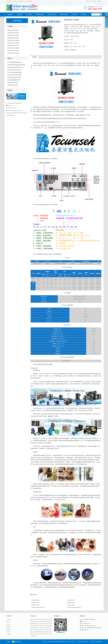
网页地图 (99, 1)
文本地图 (8, 634)
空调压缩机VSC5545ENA (13, 48)
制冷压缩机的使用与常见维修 (14, 77)
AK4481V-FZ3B (71, 605)
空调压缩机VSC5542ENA (13, 51)
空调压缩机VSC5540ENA (13, 53)
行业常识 (74, 14)
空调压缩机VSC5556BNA (13, 33)
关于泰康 (29, 14)
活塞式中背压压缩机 (44, 624)
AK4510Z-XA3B (71, 600)
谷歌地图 (94, 1)
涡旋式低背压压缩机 (44, 634)
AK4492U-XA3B (35, 603)
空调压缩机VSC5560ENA (13, 30)
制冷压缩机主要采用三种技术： (15, 70)
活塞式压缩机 (40, 14)
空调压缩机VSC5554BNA (13, 38)
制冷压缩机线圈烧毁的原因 (14, 80)
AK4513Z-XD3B (35, 600)
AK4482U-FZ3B (35, 605)
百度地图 (88, 1)
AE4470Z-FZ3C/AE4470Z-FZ (38, 607)
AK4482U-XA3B (71, 603)
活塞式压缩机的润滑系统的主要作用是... (17, 65)
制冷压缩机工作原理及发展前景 (15, 75)
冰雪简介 (20, 14)
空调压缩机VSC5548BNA (13, 43)
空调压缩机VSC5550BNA (13, 40)
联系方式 (84, 14)
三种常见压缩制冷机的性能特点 (15, 72)
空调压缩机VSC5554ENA (13, 35)
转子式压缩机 (52, 14)
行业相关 (8, 624)
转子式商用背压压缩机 (38, 630)
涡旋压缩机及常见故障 (13, 85)
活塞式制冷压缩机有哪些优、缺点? (15, 67)
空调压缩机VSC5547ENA (13, 45)
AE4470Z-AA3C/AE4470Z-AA (74, 607)
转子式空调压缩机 (37, 632)
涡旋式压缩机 (64, 14)
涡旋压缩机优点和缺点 (13, 82)
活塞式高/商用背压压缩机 (43, 621)
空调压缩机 (17, 21)
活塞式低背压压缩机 (44, 626)
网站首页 (10, 14)
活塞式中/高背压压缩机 (43, 619)
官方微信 (13, 642)
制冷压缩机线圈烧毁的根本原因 (15, 62)
